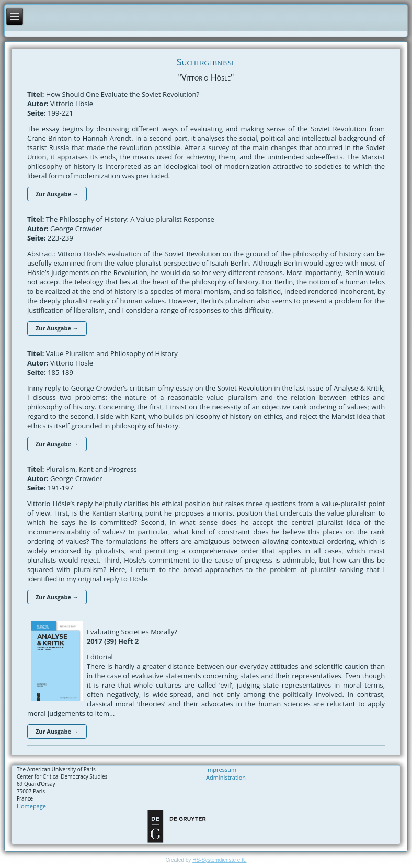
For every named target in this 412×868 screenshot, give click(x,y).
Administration (226, 777)
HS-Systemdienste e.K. (219, 860)
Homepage (31, 806)
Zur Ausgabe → (57, 194)
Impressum (221, 769)
